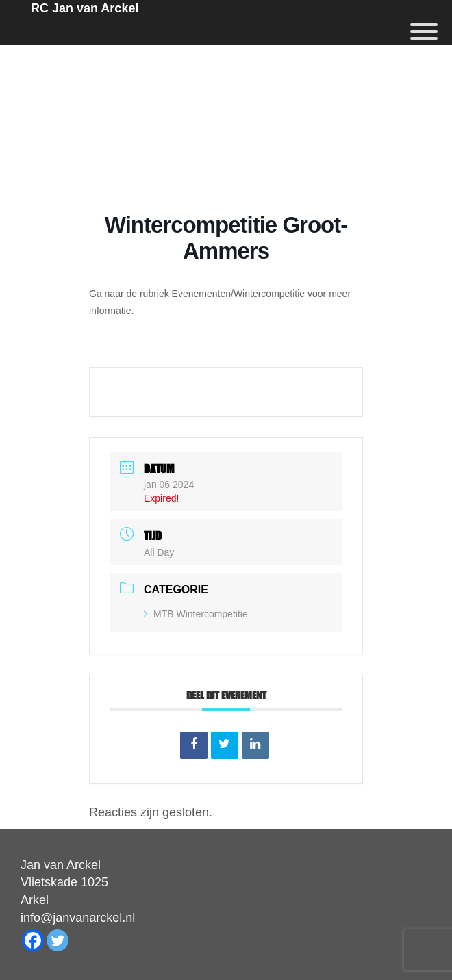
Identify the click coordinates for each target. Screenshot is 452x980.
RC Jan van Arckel (85, 8)
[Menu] (424, 31)
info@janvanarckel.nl (78, 918)
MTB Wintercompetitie (196, 614)
